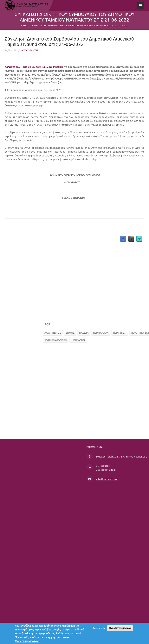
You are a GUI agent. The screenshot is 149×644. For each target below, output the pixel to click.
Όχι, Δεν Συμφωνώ (120, 629)
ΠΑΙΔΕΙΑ (123, 333)
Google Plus (131, 239)
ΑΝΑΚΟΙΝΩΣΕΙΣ (30, 50)
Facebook (123, 239)
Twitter (139, 239)
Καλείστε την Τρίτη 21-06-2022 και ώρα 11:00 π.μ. (34, 67)
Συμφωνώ (99, 629)
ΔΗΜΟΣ (110, 333)
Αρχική (24, 26)
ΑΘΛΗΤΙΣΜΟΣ (92, 333)
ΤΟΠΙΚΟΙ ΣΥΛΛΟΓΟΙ (95, 340)
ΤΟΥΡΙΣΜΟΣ (118, 340)
